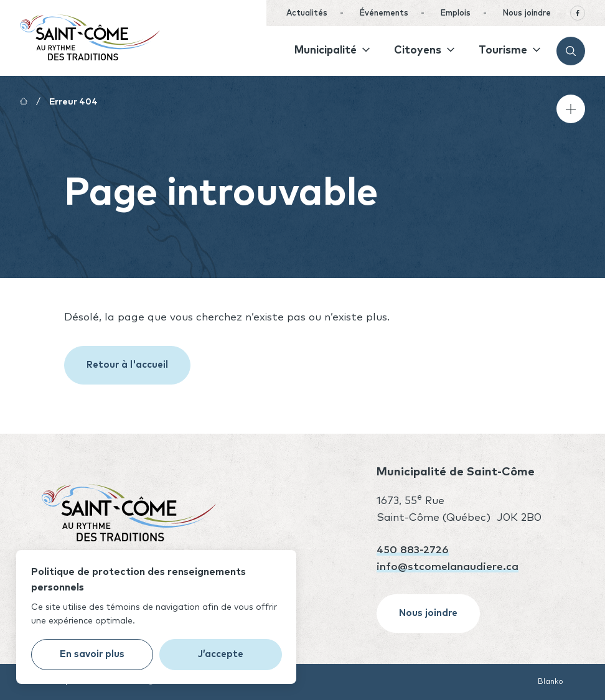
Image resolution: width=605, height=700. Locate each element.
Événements (384, 13)
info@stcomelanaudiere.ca (448, 567)
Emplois (455, 13)
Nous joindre (527, 13)
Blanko (551, 682)
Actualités (307, 13)
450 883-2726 (413, 550)
